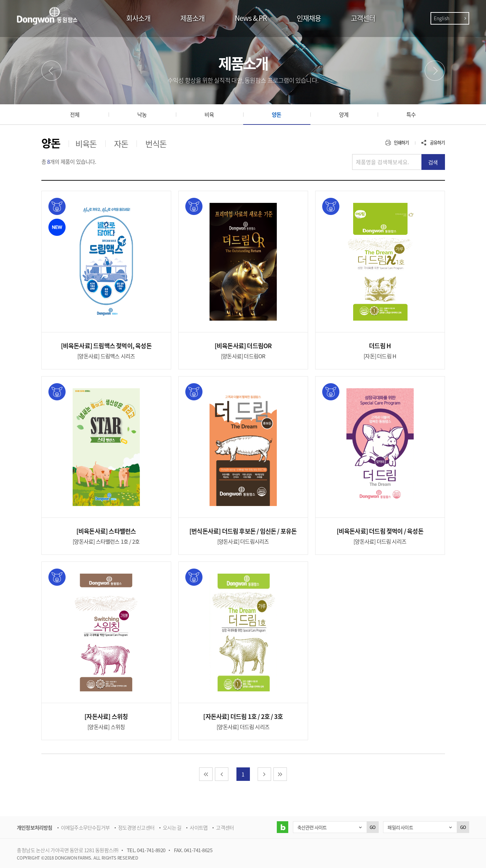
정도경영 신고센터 (136, 828)
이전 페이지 (228, 774)
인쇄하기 (401, 142)
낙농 (142, 114)
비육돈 (86, 144)
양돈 (276, 114)
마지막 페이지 (287, 774)
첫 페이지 (212, 774)
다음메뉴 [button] (435, 71)
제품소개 (192, 18)
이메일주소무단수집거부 (85, 828)
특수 (411, 114)
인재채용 (309, 18)
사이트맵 (199, 828)
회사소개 (138, 18)
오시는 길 (172, 828)
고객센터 (363, 18)
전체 (75, 114)
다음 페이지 (271, 774)
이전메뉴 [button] (51, 71)
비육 (209, 114)
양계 (344, 114)
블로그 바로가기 (282, 827)
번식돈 (156, 144)
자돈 (121, 144)
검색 (433, 162)
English (442, 18)
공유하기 (437, 142)
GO (372, 827)
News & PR (251, 18)
